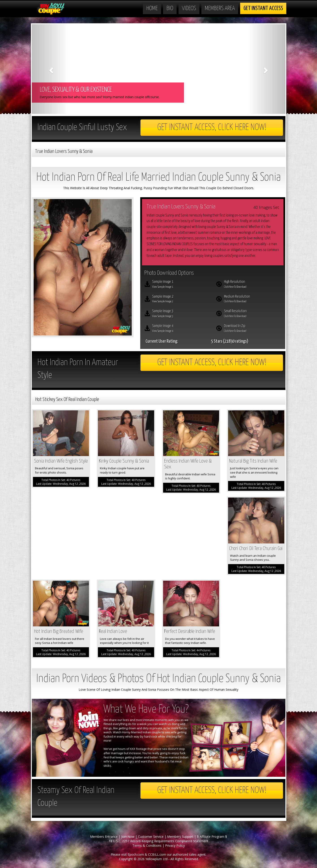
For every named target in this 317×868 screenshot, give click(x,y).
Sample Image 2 (181, 299)
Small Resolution (253, 314)
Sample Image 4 (181, 329)
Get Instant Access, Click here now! (212, 128)
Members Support (180, 837)
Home (152, 8)
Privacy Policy (175, 845)
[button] (51, 69)
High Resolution (253, 285)
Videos (189, 8)
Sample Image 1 (181, 285)
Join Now (128, 837)
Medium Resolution (253, 299)
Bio (170, 8)
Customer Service (151, 837)
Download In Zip (253, 329)
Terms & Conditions (147, 845)
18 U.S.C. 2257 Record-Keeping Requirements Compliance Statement (158, 841)
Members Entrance (104, 837)
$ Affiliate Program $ (212, 837)
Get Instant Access (263, 8)
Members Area (220, 8)
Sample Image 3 (181, 314)
